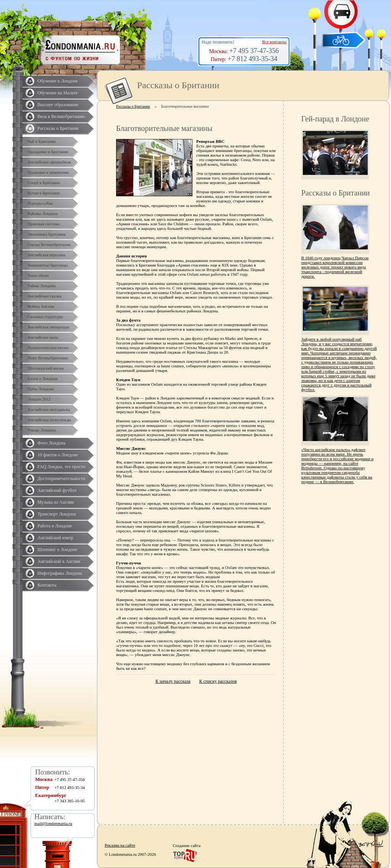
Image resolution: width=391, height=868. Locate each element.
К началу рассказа (173, 681)
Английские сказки (44, 296)
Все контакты (274, 42)
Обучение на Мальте (57, 93)
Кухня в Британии (44, 193)
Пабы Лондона (41, 389)
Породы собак (40, 203)
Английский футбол (57, 490)
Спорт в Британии (44, 183)
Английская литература (48, 327)
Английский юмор (55, 538)
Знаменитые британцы (48, 265)
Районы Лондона (43, 213)
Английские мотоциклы (49, 409)
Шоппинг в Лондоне (57, 550)
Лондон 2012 (39, 399)
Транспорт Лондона (57, 514)
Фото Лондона (52, 443)
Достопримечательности (61, 478)
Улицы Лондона (42, 430)
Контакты (47, 585)
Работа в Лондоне (55, 526)
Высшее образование (58, 105)
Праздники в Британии (48, 152)
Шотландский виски (46, 368)
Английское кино (43, 337)
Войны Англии (41, 306)
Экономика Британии (47, 234)
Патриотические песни (48, 348)
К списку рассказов (218, 681)
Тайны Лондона (42, 286)
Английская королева (46, 255)
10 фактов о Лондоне (58, 455)
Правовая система (44, 224)
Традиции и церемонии (48, 172)
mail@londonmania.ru (53, 823)
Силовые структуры (45, 317)
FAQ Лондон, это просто (61, 467)
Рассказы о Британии (58, 128)
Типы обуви (38, 275)
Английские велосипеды (49, 420)
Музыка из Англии (56, 502)
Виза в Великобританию (61, 116)
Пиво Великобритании (48, 358)
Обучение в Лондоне (58, 81)
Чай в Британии (42, 141)
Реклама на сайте (120, 845)
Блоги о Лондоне (43, 378)
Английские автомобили (49, 162)
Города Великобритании (49, 244)
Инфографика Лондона (60, 573)
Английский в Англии (59, 561)
